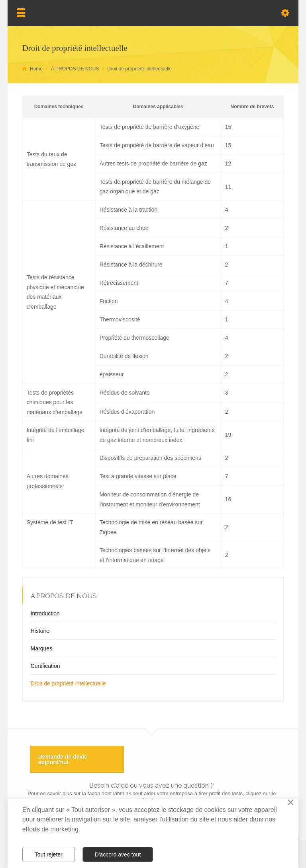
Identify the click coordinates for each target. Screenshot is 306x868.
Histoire (40, 631)
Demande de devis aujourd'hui (63, 759)
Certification (45, 666)
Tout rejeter (49, 854)
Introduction (45, 613)
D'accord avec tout (118, 854)
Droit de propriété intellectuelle (68, 683)
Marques (41, 648)
